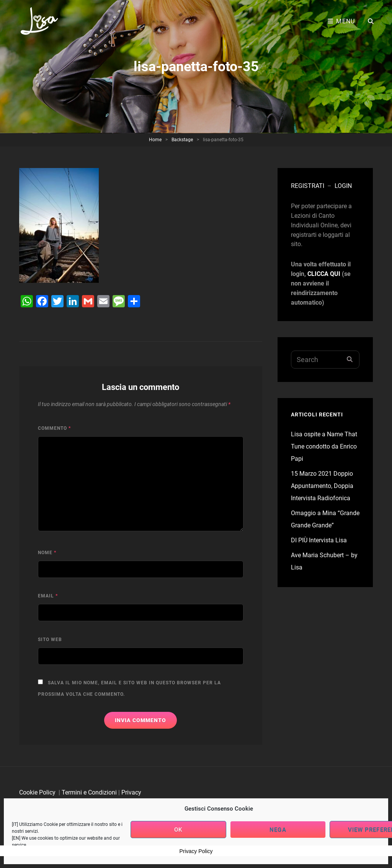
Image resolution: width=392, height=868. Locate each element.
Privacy (131, 792)
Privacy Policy (196, 851)
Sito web (50, 640)
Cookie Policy (37, 792)
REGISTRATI (308, 186)
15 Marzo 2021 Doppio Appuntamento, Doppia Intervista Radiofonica (322, 486)
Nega (278, 830)
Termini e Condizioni (89, 792)
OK (178, 830)
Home (155, 140)
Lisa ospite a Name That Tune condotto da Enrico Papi (324, 446)
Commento (54, 428)
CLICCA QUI (324, 274)
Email (48, 596)
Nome (47, 553)
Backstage (182, 140)
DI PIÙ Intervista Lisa (319, 540)
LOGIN (343, 186)
